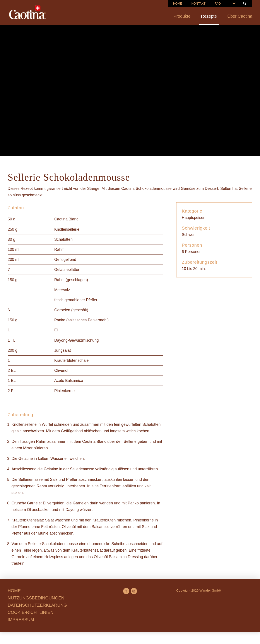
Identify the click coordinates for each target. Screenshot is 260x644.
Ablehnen (72, 356)
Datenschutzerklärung (141, 340)
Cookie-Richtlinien (145, 334)
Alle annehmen (156, 356)
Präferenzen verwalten (112, 356)
